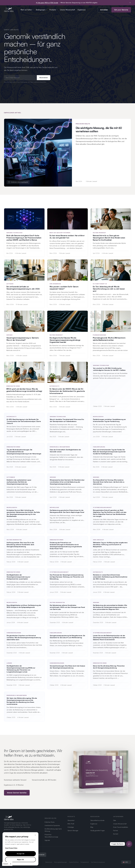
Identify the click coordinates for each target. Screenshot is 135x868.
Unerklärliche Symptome (52, 825)
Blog (92, 827)
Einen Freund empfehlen (121, 827)
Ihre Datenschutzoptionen (98, 862)
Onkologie (71, 827)
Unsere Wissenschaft (68, 10)
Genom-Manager (73, 830)
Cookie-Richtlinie (74, 862)
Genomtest (71, 820)
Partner (116, 830)
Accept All (21, 854)
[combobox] (7, 864)
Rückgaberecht (85, 862)
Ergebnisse (82, 10)
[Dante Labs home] (9, 10)
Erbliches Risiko (50, 822)
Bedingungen (41, 10)
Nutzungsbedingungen (61, 862)
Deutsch (6, 864)
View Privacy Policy (11, 848)
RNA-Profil (71, 824)
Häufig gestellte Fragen (98, 830)
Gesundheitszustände (97, 820)
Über (115, 820)
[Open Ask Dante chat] (129, 844)
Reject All (20, 860)
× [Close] (35, 835)
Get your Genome (121, 10)
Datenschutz (49, 862)
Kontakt (116, 834)
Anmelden (104, 10)
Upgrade (47, 840)
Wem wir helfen (27, 10)
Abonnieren (44, 78)
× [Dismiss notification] (130, 3)
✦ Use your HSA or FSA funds (47, 3)
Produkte (53, 10)
